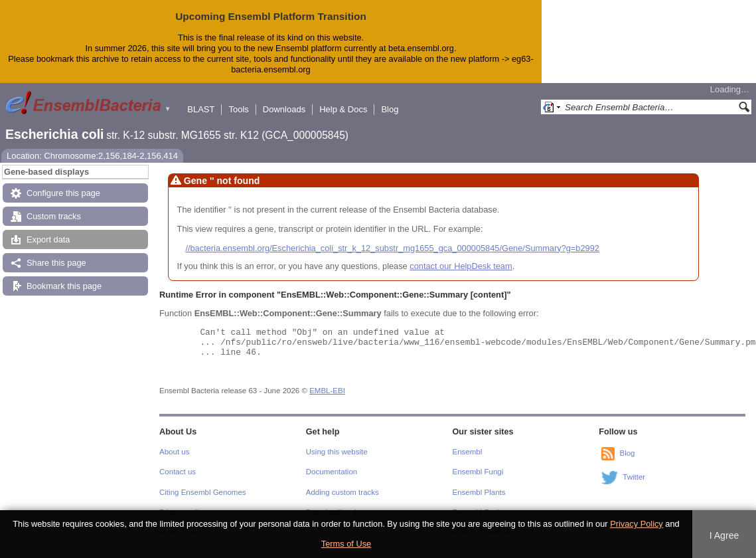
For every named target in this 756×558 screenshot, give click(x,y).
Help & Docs (343, 109)
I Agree (724, 535)
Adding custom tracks (342, 492)
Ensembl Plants (479, 492)
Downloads (284, 109)
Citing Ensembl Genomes (203, 492)
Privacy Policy (637, 524)
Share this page (56, 263)
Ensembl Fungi (478, 472)
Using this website (337, 452)
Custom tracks (54, 216)
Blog (390, 109)
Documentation (332, 472)
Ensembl (468, 452)
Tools (238, 109)
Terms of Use (346, 544)
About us (174, 452)
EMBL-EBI (327, 391)
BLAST (201, 109)
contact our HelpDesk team (461, 266)
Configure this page (63, 193)
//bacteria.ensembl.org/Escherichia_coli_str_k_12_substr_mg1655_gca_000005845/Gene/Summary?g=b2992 (392, 248)
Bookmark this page (64, 286)
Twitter (634, 477)
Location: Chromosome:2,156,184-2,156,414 (92, 156)
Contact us (178, 472)
